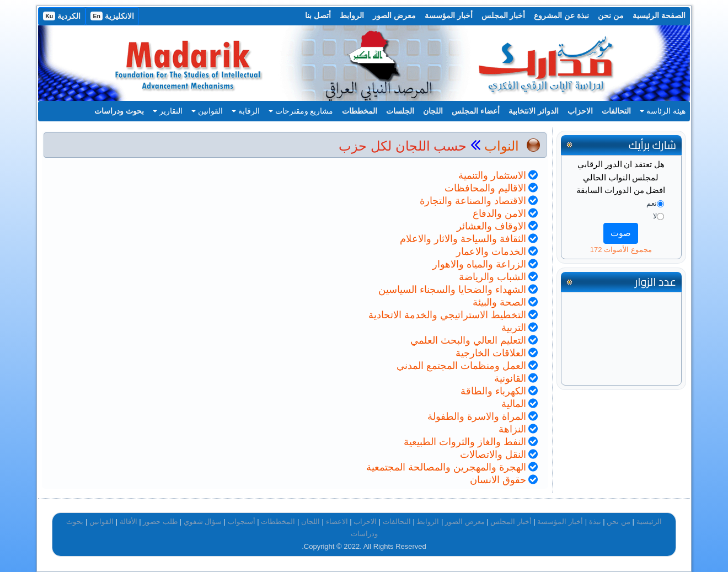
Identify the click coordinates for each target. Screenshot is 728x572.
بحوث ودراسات (119, 111)
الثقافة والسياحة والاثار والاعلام (463, 239)
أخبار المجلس (504, 15)
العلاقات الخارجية (491, 353)
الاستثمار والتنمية (492, 175)
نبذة (595, 522)
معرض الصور (394, 15)
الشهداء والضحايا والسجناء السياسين (452, 290)
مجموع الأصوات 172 (621, 250)
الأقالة (129, 522)
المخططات (360, 111)
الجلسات (400, 111)
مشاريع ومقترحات (301, 111)
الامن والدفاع (499, 213)
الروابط (352, 15)
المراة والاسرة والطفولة (477, 416)
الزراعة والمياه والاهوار (479, 264)
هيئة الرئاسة (663, 111)
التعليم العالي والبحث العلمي (468, 340)
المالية (514, 404)
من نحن (611, 15)
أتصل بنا (318, 15)
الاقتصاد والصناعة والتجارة (473, 201)
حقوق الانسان (498, 480)
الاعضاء (337, 522)
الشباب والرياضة (493, 277)
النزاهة (512, 429)
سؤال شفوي (203, 522)
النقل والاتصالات (493, 455)
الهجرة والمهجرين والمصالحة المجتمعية (446, 467)
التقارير (168, 111)
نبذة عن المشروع (561, 15)
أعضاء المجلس (476, 111)
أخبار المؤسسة (449, 15)
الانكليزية (112, 16)
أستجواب (242, 522)
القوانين (207, 111)
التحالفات (616, 111)
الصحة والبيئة (499, 302)
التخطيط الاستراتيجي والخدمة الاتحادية (447, 315)
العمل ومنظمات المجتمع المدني (461, 366)
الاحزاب (580, 111)
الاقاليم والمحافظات (485, 188)
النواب (502, 146)
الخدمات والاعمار (491, 252)
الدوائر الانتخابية (534, 111)
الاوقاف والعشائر (491, 226)
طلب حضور (160, 522)
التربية (514, 328)
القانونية (510, 378)
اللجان (433, 111)
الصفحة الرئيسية (659, 15)
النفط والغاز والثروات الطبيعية (465, 442)
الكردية (62, 16)
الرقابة (246, 111)
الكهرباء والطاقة (493, 391)
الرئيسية (649, 522)
